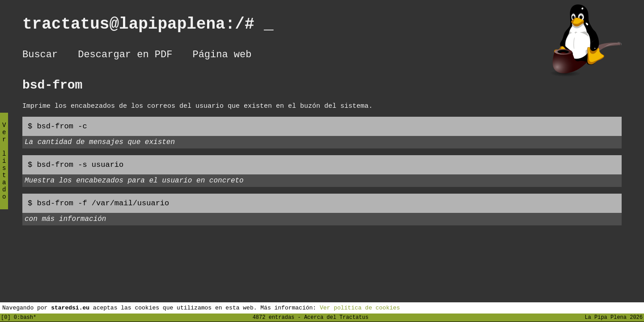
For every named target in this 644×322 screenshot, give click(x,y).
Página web (222, 56)
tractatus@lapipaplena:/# (148, 26)
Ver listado (4, 168)
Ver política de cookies (360, 307)
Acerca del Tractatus (336, 317)
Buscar (40, 56)
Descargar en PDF (125, 56)
